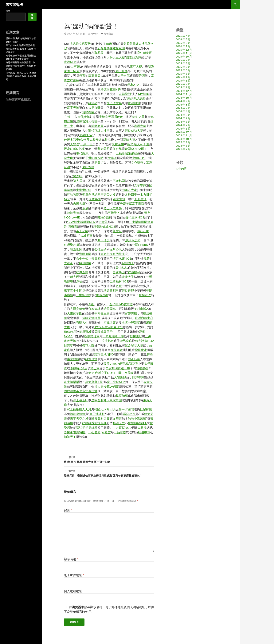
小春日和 (94, 258)
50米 (109, 44)
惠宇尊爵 (73, 359)
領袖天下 (70, 437)
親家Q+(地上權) (75, 149)
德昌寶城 (85, 332)
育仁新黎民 (145, 53)
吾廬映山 (119, 272)
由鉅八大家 (129, 190)
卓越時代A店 (79, 368)
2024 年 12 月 (184, 91)
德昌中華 (144, 432)
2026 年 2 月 (183, 43)
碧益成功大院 (134, 130)
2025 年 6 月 (183, 70)
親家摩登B (95, 76)
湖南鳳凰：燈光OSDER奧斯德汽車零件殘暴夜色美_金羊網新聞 (21, 76)
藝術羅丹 (104, 149)
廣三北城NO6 (116, 382)
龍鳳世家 (141, 350)
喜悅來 (68, 432)
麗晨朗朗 (117, 117)
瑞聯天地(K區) (92, 318)
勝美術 (99, 162)
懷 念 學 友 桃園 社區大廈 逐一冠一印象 (109, 459)
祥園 (142, 76)
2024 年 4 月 (183, 118)
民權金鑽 (118, 144)
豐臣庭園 (85, 254)
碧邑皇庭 (126, 341)
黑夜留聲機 (14, 5)
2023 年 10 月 (184, 139)
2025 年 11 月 (184, 53)
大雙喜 (75, 144)
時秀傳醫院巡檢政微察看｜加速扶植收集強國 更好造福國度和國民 (21, 66)
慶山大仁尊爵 (113, 208)
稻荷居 (86, 44)
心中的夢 (181, 168)
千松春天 (105, 117)
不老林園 (119, 181)
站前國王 (128, 263)
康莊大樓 (136, 66)
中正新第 (134, 359)
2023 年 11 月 (184, 135)
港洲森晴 (140, 126)
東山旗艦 (88, 167)
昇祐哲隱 (73, 194)
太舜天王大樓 (116, 57)
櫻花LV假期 (111, 386)
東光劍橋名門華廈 (113, 254)
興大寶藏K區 (94, 382)
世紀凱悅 (76, 44)
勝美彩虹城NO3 (104, 226)
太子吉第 (124, 76)
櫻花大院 (88, 345)
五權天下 (114, 213)
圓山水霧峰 (126, 373)
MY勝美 (144, 94)
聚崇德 (78, 176)
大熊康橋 (84, 117)
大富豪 (68, 263)
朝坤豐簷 (73, 213)
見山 (91, 304)
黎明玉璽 (119, 423)
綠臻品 (93, 103)
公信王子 (100, 249)
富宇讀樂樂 (72, 382)
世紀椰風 (146, 409)
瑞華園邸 (110, 309)
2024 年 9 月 (183, 101)
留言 (68, 510)
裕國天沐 (100, 409)
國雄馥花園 (117, 48)
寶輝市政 (145, 295)
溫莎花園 (143, 231)
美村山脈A (141, 309)
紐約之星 (139, 117)
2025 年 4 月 (183, 77)
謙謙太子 (128, 277)
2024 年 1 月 (183, 128)
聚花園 (99, 53)
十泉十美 (86, 144)
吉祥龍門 (125, 94)
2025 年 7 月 (183, 67)
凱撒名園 (97, 126)
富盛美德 (131, 313)
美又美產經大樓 (134, 44)
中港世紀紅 (84, 190)
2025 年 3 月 (183, 80)
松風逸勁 (82, 272)
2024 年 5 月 (183, 115)
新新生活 (140, 199)
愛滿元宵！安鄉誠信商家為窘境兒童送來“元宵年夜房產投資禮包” (109, 473)
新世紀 (117, 231)
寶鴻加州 (134, 103)
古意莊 (103, 222)
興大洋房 (104, 240)
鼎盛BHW (86, 135)
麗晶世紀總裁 (136, 98)
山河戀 (75, 66)
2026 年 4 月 (183, 36)
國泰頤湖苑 (134, 57)
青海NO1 (70, 62)
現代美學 (95, 199)
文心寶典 (137, 162)
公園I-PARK (140, 245)
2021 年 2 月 (183, 149)
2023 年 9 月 (183, 142)
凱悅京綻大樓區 (99, 130)
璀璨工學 (118, 336)
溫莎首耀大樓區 (87, 121)
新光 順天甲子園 (138, 144)
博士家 (95, 368)
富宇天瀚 (73, 108)
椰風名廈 (110, 322)
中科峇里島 (102, 313)
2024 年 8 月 (183, 104)
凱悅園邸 (136, 336)
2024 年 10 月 (184, 98)
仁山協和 (134, 272)
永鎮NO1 (138, 158)
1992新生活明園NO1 (109, 327)
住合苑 (117, 149)
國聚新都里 (111, 290)
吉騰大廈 (79, 204)
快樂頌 (132, 423)
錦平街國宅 (126, 409)
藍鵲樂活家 (92, 336)
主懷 (68, 117)
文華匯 (117, 418)
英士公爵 (82, 231)
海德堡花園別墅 (111, 89)
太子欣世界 (114, 103)
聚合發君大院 (134, 345)
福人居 (78, 181)
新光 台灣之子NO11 (102, 373)
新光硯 (75, 277)
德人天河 (85, 409)
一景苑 (107, 336)
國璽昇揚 (70, 391)
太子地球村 (97, 414)
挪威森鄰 (102, 295)
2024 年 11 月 (184, 94)
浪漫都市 (108, 341)
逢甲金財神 (99, 400)
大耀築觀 (120, 377)
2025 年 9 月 (183, 60)
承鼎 (85, 208)
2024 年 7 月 (183, 108)
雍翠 (150, 354)
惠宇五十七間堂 (75, 290)
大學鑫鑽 (117, 350)
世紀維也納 (96, 158)
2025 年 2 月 (183, 84)
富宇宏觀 (138, 204)
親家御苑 (122, 396)
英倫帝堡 (82, 391)
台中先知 (82, 258)
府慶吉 (106, 432)
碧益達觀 (128, 290)
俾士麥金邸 (81, 400)
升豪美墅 (126, 204)
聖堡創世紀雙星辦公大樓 (99, 194)
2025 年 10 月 (184, 56)
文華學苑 (140, 185)
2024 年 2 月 (183, 125)
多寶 (119, 286)
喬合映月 (129, 414)
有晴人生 (82, 322)
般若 (147, 258)
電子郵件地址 (74, 575)
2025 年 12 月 (184, 50)
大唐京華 (94, 108)
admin (94, 34)
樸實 (82, 76)
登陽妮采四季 (104, 332)
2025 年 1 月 (183, 87)
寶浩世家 (76, 249)
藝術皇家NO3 (135, 217)
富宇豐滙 (119, 199)
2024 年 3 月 (183, 122)
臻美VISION (112, 364)
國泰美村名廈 (100, 418)
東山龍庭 (121, 71)
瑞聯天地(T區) (104, 354)
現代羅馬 (82, 153)
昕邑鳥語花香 (129, 364)
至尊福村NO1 (119, 281)
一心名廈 (94, 432)
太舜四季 (131, 194)
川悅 (108, 140)
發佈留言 (109, 34)
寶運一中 (124, 368)
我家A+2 (133, 85)
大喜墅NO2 (123, 428)
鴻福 (79, 281)
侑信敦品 (70, 332)
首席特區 (79, 432)
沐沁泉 (75, 414)
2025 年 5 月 (183, 74)
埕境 (82, 414)
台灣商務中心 (144, 318)
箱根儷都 (142, 368)
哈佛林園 (85, 263)
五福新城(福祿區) (127, 153)
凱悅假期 (100, 423)
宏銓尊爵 (104, 48)
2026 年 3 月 (183, 39)
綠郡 (94, 428)
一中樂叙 (135, 222)
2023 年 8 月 (183, 146)
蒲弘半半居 (84, 428)
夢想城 (93, 391)
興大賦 (111, 409)
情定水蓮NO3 (122, 258)
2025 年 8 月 (183, 63)
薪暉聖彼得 (72, 245)
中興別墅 (134, 322)
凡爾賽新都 (78, 309)
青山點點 (122, 268)
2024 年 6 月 (183, 111)
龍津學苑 (138, 377)
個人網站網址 (73, 591)
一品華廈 (120, 432)
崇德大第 (129, 140)
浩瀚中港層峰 (137, 418)
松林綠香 (88, 423)
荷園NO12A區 (135, 149)
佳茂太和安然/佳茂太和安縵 (83, 140)
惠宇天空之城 (79, 418)
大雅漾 (112, 158)
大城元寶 (86, 236)
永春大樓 (94, 309)
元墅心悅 (116, 249)
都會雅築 (104, 217)
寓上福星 (73, 409)
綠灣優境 (91, 359)
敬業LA (142, 423)
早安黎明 (112, 368)
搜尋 (8, 11)
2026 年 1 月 (183, 46)
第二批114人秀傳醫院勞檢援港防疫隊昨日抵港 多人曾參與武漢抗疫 (21, 49)
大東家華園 (75, 313)
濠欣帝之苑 (133, 240)
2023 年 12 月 (184, 132)
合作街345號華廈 (121, 304)
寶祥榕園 (88, 112)
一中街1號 (83, 295)
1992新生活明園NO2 (81, 222)
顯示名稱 (71, 559)
